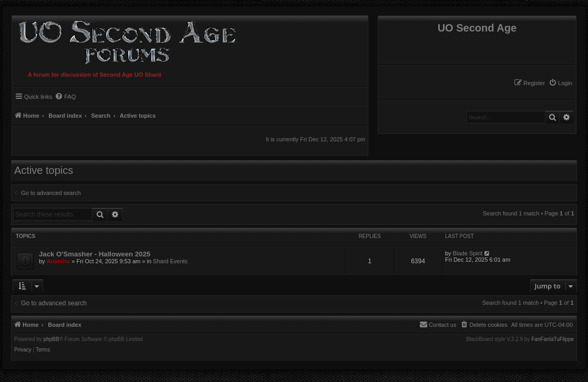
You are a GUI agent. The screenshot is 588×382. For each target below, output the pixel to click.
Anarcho (59, 261)
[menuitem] (560, 83)
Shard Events (170, 261)
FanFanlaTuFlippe (553, 339)
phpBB (51, 339)
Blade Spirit (468, 253)
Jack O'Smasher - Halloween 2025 (95, 254)
